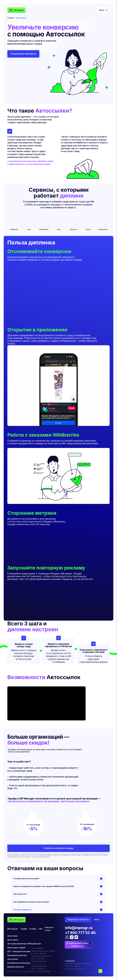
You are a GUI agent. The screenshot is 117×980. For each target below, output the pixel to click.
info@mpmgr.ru (38, 964)
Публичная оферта (73, 966)
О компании (70, 961)
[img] (17, 10)
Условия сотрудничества (75, 969)
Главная (11, 18)
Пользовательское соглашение (78, 963)
